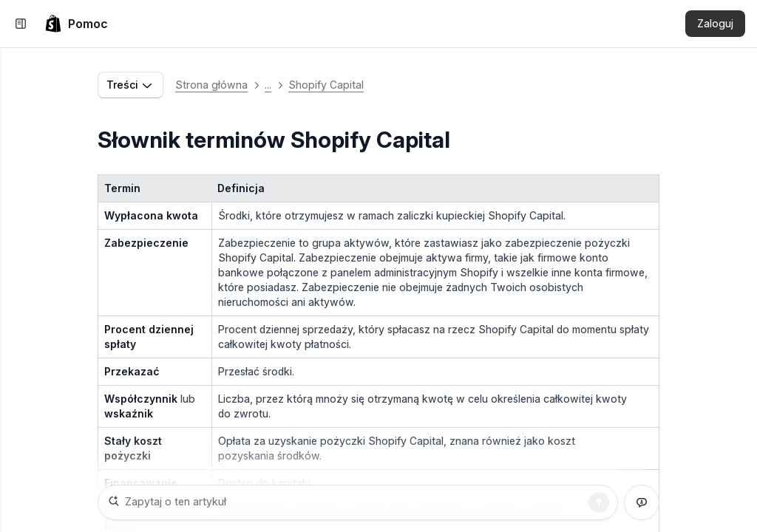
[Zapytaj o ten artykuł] (358, 502)
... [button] (268, 85)
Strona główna (211, 85)
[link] (76, 24)
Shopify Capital (326, 85)
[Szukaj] (599, 502)
